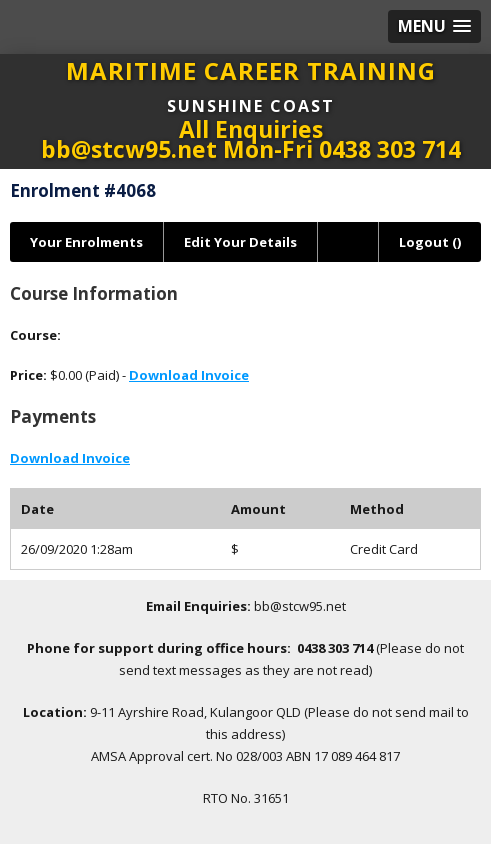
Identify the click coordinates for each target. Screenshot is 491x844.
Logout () (430, 242)
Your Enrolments (86, 242)
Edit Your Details (240, 242)
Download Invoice (189, 375)
